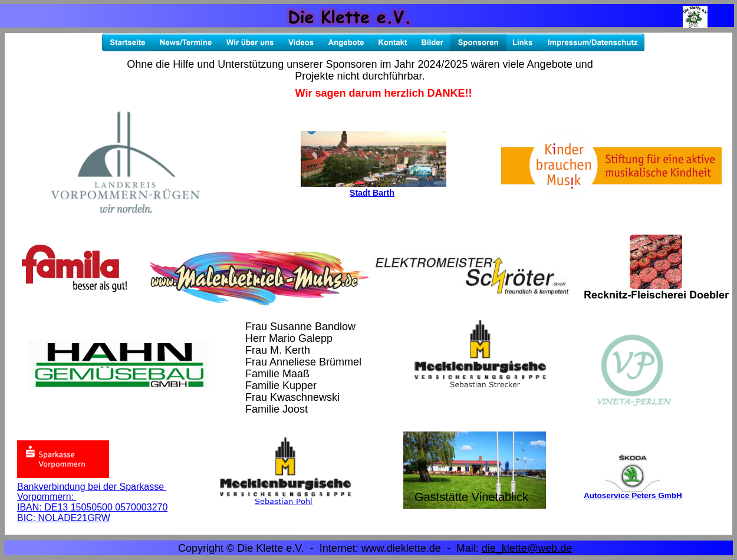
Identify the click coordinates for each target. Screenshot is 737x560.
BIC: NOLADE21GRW (64, 518)
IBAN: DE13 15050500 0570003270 (92, 507)
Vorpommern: (47, 497)
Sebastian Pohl (284, 501)
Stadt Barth (372, 193)
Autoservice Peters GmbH (633, 495)
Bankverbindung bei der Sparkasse (92, 487)
